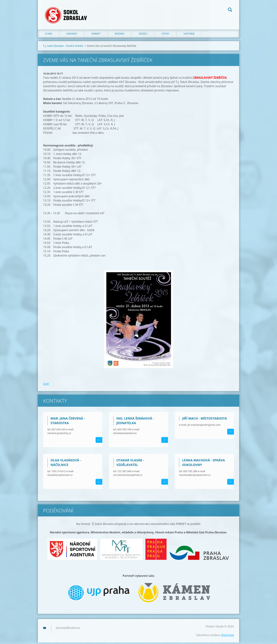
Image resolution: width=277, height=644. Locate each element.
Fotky (166, 35)
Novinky (72, 35)
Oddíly (143, 35)
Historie (189, 35)
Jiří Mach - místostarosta (205, 420)
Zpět (46, 385)
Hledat (230, 10)
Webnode (228, 637)
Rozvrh (120, 35)
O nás (49, 35)
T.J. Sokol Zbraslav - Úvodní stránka (63, 47)
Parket (96, 35)
